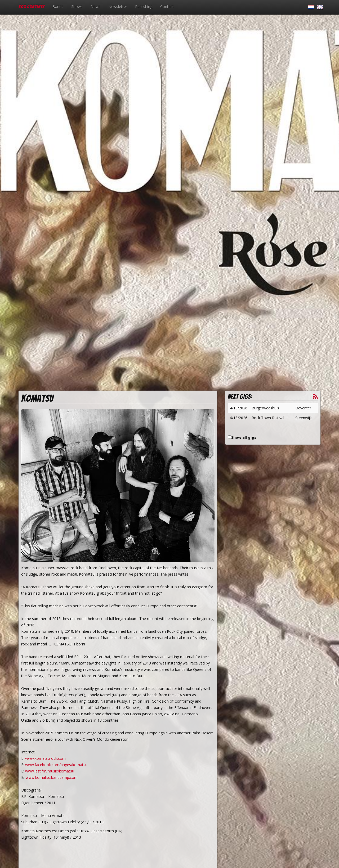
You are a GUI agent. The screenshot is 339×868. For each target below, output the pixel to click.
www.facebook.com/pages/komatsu (56, 765)
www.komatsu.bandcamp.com (52, 777)
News (95, 6)
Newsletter (118, 6)
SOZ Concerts (32, 6)
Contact (167, 6)
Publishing (144, 6)
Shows (77, 6)
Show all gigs (244, 437)
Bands (58, 6)
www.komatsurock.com (45, 758)
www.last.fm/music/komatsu (50, 771)
